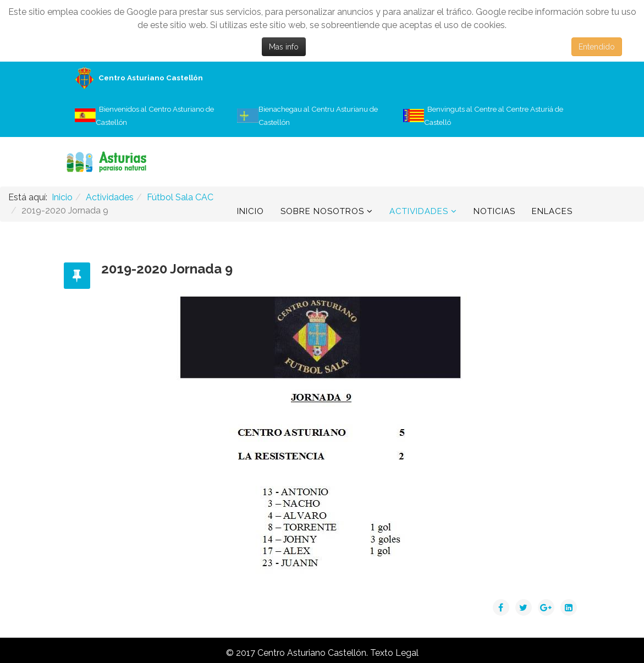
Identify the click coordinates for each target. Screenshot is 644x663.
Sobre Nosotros (322, 211)
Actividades (419, 211)
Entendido (597, 47)
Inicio (251, 211)
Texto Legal (394, 653)
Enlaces (552, 211)
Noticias (494, 211)
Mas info (284, 47)
